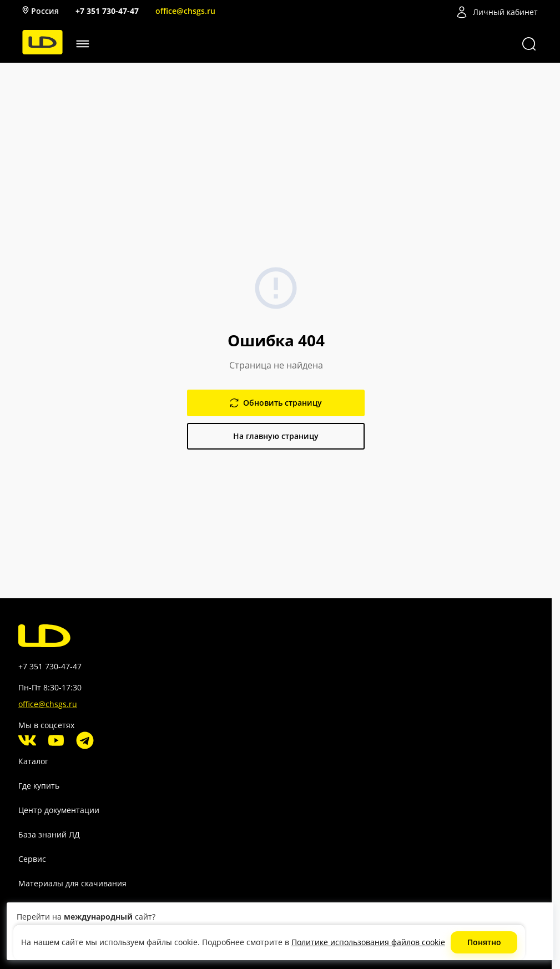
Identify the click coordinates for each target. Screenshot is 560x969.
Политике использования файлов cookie (368, 942)
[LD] (42, 51)
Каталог (33, 761)
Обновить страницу (276, 403)
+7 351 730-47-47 (107, 11)
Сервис (32, 859)
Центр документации (59, 810)
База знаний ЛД (49, 834)
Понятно (484, 942)
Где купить (39, 786)
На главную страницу (276, 436)
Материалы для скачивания (72, 883)
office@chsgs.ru (185, 11)
